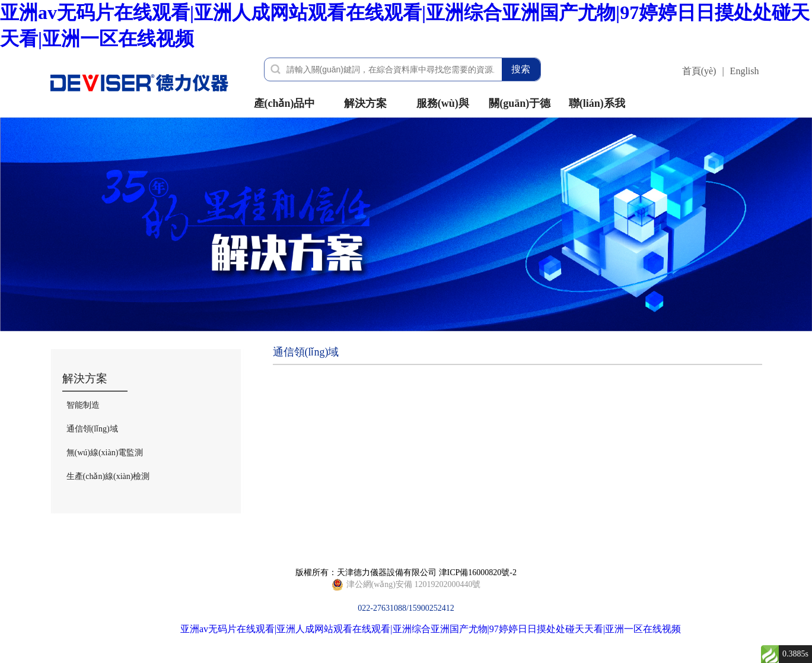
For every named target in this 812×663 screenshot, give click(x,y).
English (745, 71)
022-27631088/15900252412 (406, 585)
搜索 (521, 69)
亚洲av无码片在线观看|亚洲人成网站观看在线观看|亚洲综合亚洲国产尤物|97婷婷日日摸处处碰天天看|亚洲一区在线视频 (431, 629)
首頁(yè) (699, 71)
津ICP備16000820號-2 (478, 572)
